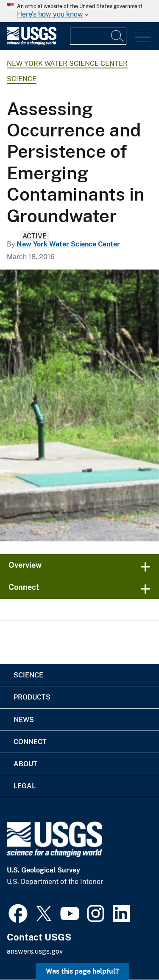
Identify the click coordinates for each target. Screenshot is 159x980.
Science (22, 79)
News (24, 720)
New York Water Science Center (67, 64)
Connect (24, 587)
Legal (25, 786)
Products (32, 697)
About (25, 764)
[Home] (32, 43)
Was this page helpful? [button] (82, 971)
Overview (25, 565)
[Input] (98, 36)
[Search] (118, 36)
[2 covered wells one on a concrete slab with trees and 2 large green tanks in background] (79, 405)
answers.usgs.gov (35, 951)
